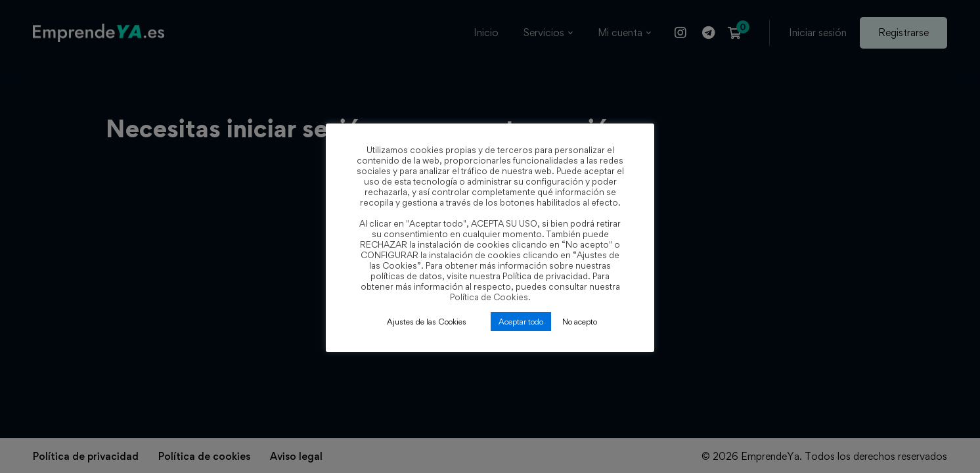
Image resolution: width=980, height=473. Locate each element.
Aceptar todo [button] (521, 322)
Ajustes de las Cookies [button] (427, 322)
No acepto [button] (580, 322)
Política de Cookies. (490, 297)
